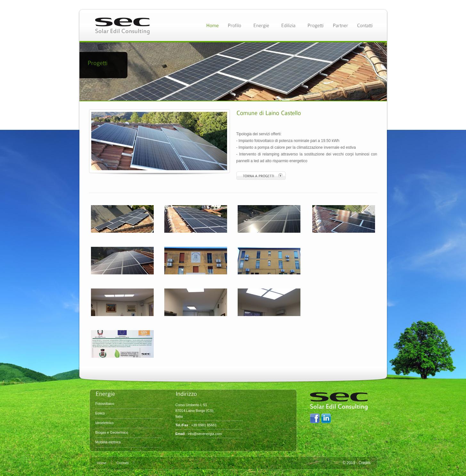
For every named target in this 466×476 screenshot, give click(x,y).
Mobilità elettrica (108, 442)
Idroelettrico (105, 423)
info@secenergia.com (205, 434)
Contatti (123, 463)
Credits (364, 463)
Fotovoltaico (105, 404)
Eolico (100, 413)
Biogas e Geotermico (112, 432)
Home (102, 463)
